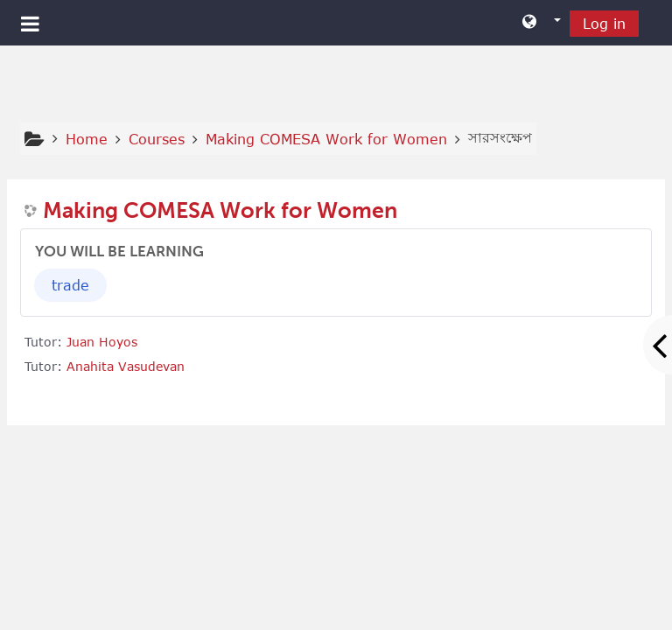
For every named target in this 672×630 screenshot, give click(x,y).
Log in (604, 24)
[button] (542, 23)
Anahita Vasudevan (126, 366)
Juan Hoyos (102, 342)
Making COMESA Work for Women (220, 211)
